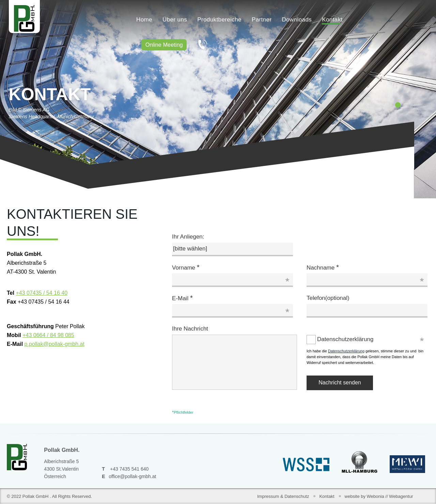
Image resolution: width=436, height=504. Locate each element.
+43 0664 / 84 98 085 (48, 335)
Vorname (186, 267)
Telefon (328, 298)
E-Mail (182, 298)
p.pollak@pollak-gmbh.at (54, 344)
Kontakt (327, 496)
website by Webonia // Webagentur (379, 496)
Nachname (323, 267)
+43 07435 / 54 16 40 (42, 293)
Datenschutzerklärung (312, 339)
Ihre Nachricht (190, 329)
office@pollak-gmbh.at (132, 476)
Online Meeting (166, 45)
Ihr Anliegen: (188, 237)
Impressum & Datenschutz (283, 496)
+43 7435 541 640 (129, 469)
